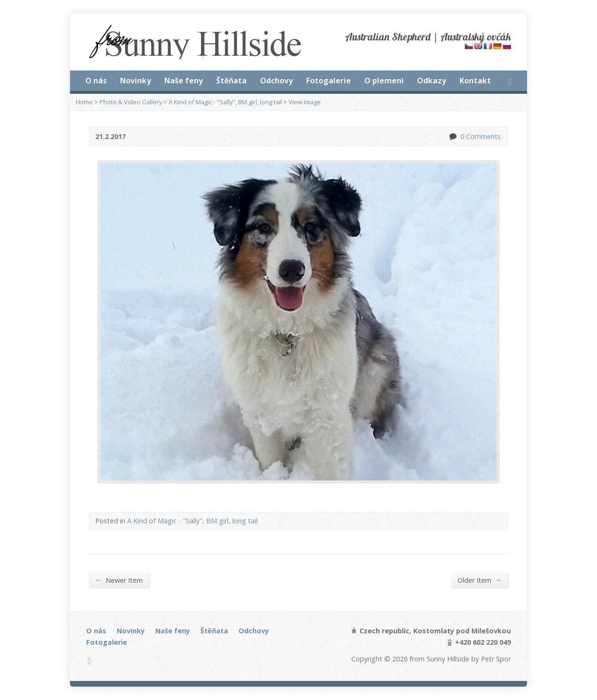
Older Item (480, 580)
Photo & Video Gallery (131, 102)
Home (84, 102)
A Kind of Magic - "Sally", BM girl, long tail (225, 102)
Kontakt (475, 80)
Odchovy (276, 80)
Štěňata (231, 80)
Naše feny (184, 80)
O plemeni (384, 80)
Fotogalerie (328, 80)
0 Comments (453, 136)
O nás (96, 80)
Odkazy (432, 80)
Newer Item (119, 580)
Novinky (135, 80)
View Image (305, 102)
